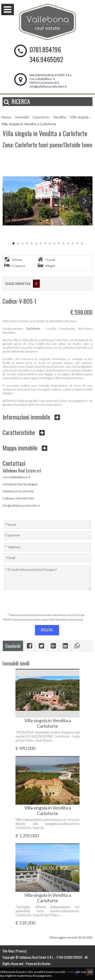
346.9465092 (46, 59)
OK (90, 972)
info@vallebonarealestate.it (48, 86)
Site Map (8, 951)
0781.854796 (45, 49)
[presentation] (48, 602)
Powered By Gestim (38, 964)
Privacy (21, 951)
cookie (70, 972)
